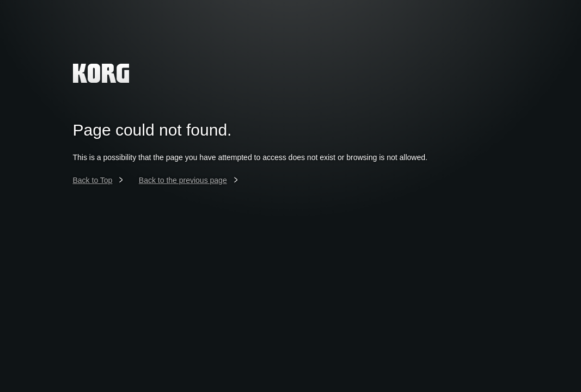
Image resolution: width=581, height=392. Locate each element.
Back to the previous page (183, 180)
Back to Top (93, 180)
